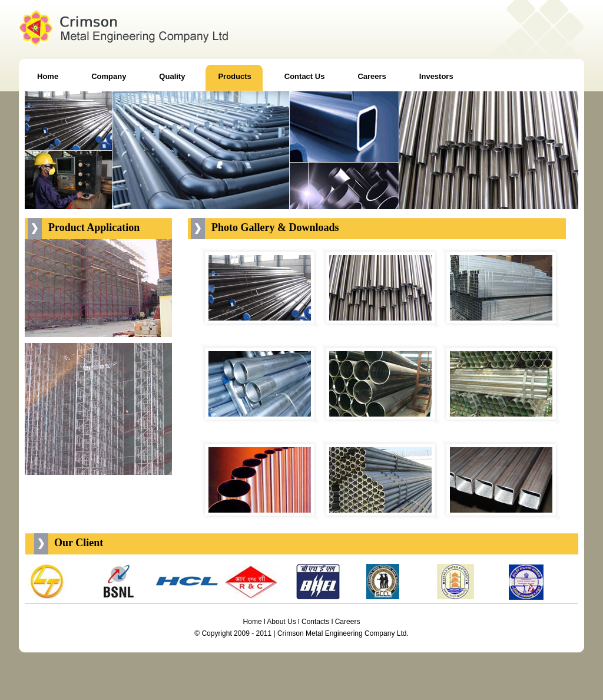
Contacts (315, 622)
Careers (348, 622)
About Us (281, 622)
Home (253, 622)
